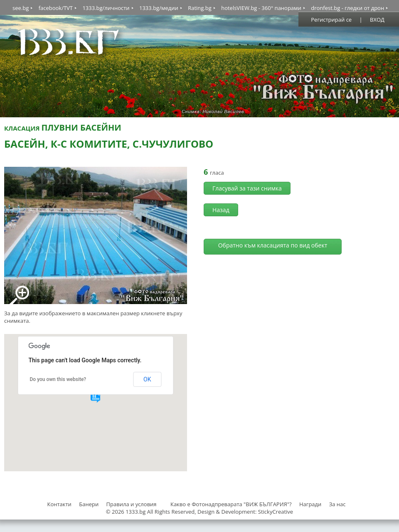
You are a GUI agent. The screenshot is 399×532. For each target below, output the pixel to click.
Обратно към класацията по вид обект (273, 245)
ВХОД (377, 20)
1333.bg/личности (106, 8)
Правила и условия (132, 504)
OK (147, 379)
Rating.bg (200, 8)
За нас (337, 504)
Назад (221, 210)
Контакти (59, 504)
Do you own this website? (58, 379)
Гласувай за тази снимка (247, 188)
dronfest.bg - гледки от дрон (347, 8)
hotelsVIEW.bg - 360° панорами (261, 8)
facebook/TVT (56, 8)
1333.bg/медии (159, 8)
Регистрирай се (331, 20)
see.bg (21, 8)
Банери (89, 504)
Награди (310, 504)
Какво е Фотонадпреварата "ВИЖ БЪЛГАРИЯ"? (231, 504)
